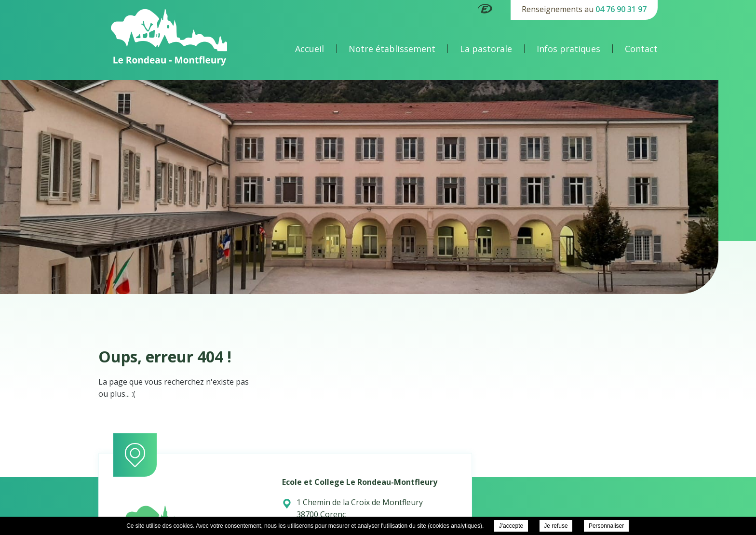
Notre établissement (392, 49)
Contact (641, 49)
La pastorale (486, 49)
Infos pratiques (568, 49)
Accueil (310, 49)
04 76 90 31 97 (621, 9)
